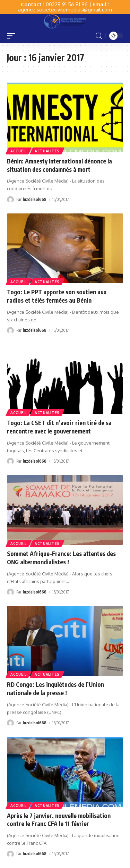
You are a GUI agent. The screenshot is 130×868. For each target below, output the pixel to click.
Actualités (47, 151)
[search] (99, 36)
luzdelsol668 (35, 199)
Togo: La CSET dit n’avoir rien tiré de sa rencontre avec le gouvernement (59, 427)
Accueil (19, 151)
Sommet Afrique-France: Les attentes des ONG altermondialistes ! (61, 558)
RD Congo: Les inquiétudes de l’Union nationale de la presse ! (55, 689)
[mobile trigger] (13, 36)
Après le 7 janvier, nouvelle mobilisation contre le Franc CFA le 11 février (59, 820)
